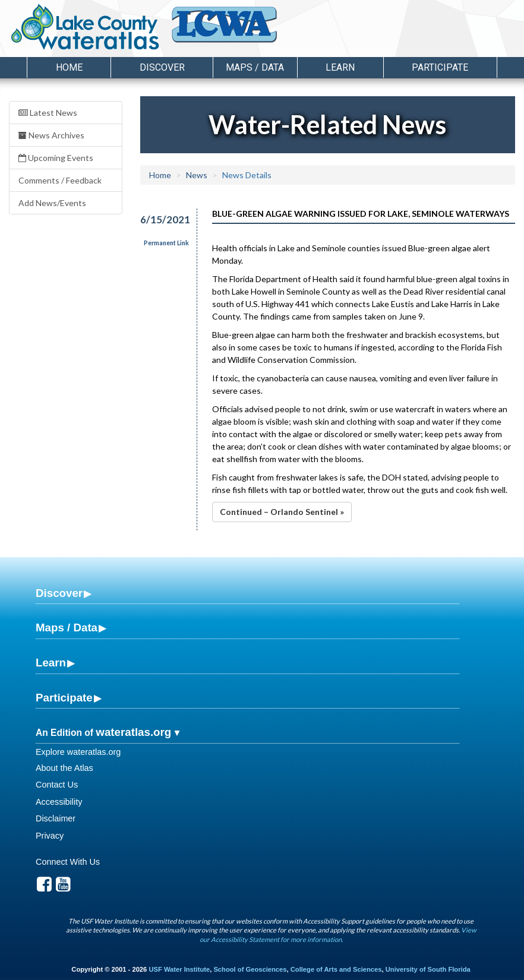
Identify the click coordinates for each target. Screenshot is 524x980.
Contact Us (57, 785)
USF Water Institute (179, 969)
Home (69, 67)
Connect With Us (68, 862)
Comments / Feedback (60, 180)
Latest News (48, 113)
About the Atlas (64, 768)
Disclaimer (56, 818)
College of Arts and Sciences (336, 969)
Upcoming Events (56, 158)
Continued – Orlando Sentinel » (282, 512)
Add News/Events (52, 203)
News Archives (51, 135)
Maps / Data (67, 627)
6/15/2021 (162, 219)
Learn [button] (340, 67)
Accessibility (59, 802)
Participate (64, 698)
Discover (59, 593)
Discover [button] (162, 67)
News (197, 175)
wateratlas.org (133, 732)
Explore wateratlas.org (78, 752)
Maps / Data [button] (255, 67)
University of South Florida (428, 969)
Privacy (50, 836)
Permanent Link (166, 243)
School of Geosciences (250, 969)
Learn (51, 663)
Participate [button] (440, 67)
